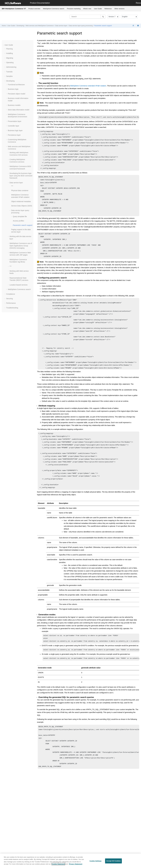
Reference (108, 9)
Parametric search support (103, 26)
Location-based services (19, 285)
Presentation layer (15, 121)
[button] (4, 45)
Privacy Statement (76, 864)
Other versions (119, 9)
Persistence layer (14, 135)
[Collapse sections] (134, 26)
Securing (9, 299)
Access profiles (18, 221)
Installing (9, 53)
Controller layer (14, 126)
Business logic (13, 89)
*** (12, 186)
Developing (20, 26)
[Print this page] (138, 26)
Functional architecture (16, 85)
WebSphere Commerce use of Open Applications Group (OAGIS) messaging (21, 246)
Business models (14, 105)
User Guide (98, 9)
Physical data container (20, 190)
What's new (87, 9)
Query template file (20, 216)
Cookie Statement (58, 864)
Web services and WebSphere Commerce (40, 26)
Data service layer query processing (81, 26)
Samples (9, 76)
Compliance (11, 294)
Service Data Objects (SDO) (22, 206)
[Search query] (87, 17)
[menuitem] (34, 9)
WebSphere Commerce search (54, 9)
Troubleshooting (12, 308)
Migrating (10, 58)
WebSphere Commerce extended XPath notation (88, 86)
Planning (9, 49)
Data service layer (61, 26)
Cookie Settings (96, 861)
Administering (11, 67)
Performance (11, 303)
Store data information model (19, 110)
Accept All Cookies (114, 861)
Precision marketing (74, 9)
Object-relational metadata (21, 201)
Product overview (34, 9)
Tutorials (9, 72)
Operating (10, 63)
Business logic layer (15, 130)
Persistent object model (17, 94)
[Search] (103, 17)
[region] (70, 861)
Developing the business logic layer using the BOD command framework (21, 176)
